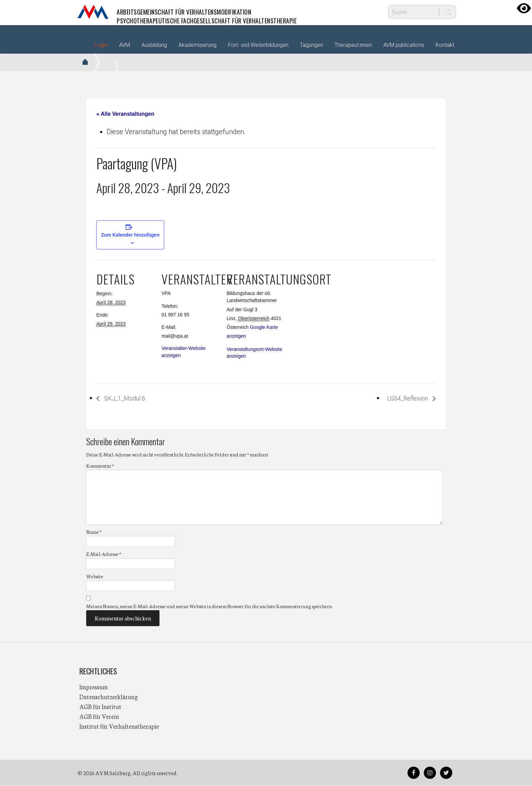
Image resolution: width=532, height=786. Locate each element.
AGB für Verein (99, 716)
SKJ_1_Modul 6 (128, 398)
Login (101, 45)
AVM (93, 12)
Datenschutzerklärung (109, 697)
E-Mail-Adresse (104, 555)
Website (95, 577)
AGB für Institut (100, 707)
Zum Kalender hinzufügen (130, 235)
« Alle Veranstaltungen (125, 114)
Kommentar (100, 466)
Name (94, 532)
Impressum (94, 687)
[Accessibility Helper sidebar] (524, 8)
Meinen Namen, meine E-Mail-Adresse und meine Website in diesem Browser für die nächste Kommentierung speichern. (209, 606)
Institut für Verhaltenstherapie (119, 726)
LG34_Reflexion (405, 398)
